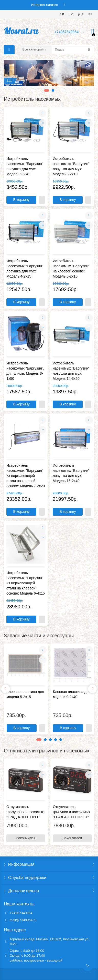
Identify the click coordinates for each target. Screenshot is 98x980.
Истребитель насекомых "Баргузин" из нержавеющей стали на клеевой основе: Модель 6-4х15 (26, 583)
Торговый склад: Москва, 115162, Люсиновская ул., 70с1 (50, 942)
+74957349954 (21, 913)
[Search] (73, 50)
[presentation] (6, 689)
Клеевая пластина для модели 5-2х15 (25, 694)
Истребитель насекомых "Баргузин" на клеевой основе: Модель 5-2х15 (71, 269)
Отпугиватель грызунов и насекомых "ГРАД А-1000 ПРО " (25, 812)
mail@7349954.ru (23, 920)
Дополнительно (49, 891)
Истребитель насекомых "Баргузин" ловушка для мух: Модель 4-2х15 (25, 269)
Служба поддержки (49, 878)
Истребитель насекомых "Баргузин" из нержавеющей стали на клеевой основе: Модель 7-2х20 (26, 476)
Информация (49, 864)
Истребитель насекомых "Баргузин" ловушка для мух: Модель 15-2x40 (71, 473)
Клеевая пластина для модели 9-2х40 (72, 694)
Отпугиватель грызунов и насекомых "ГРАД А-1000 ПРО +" (72, 812)
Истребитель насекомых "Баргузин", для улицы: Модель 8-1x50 (25, 371)
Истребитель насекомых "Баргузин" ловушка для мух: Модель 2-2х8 (25, 166)
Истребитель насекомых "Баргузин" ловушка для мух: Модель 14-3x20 (71, 371)
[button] (46, 90)
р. (80, 14)
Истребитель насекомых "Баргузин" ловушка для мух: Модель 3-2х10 (71, 166)
